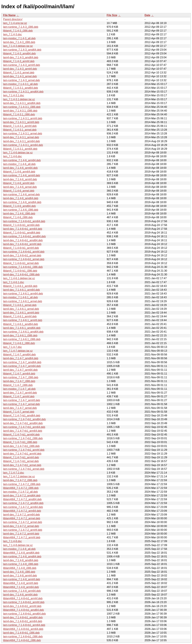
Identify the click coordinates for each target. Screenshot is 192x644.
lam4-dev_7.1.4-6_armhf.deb (20, 179)
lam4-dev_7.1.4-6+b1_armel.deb (22, 255)
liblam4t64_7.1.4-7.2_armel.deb (22, 518)
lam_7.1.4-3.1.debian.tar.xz (19, 99)
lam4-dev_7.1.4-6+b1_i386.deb (21, 275)
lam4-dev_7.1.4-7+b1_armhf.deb (22, 454)
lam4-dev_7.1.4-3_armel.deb (20, 76)
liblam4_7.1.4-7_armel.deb (19, 412)
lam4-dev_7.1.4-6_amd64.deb (21, 198)
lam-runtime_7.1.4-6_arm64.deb (22, 160)
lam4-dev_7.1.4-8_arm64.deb (20, 595)
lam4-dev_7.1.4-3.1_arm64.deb (21, 141)
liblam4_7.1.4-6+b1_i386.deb (20, 271)
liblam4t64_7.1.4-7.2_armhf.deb (22, 537)
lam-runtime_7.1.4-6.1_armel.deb (23, 301)
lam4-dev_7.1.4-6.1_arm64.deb (21, 290)
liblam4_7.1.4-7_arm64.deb (19, 374)
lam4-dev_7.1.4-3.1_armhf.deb (21, 122)
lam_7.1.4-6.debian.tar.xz (18, 153)
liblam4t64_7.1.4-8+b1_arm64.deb (23, 629)
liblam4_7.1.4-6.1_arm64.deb (20, 286)
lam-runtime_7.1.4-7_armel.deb (21, 404)
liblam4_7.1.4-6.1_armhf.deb (20, 316)
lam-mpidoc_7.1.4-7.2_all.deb (20, 492)
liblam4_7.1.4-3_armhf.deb (19, 61)
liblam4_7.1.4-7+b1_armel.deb (21, 461)
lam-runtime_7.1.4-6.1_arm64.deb (23, 294)
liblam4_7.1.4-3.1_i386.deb (19, 114)
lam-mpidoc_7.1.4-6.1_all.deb (20, 297)
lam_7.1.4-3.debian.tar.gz (18, 46)
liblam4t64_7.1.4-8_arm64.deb (21, 587)
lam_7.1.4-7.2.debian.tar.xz (19, 476)
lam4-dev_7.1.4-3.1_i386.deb (20, 111)
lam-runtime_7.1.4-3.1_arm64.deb (23, 145)
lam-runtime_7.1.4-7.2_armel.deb (23, 522)
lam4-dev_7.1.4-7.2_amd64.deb (22, 496)
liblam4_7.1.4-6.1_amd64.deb (21, 324)
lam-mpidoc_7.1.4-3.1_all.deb (20, 84)
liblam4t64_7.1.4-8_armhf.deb (21, 583)
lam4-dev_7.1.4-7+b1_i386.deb (21, 446)
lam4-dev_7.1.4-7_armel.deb (20, 408)
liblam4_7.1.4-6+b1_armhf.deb (21, 248)
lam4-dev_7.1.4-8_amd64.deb (21, 560)
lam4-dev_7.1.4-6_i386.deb (19, 214)
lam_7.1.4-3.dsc (12, 34)
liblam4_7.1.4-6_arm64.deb (19, 172)
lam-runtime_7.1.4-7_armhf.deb (22, 400)
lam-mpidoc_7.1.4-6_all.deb (19, 164)
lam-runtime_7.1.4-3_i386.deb (21, 27)
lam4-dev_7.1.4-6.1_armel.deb (21, 309)
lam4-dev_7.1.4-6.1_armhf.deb (21, 313)
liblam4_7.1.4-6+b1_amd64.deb (22, 233)
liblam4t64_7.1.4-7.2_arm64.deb (22, 511)
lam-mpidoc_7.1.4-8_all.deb (19, 549)
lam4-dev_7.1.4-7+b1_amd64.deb (23, 423)
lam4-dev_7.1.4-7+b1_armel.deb (22, 465)
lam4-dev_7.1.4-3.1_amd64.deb (22, 103)
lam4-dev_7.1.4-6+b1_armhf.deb (22, 244)
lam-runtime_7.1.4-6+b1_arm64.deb (24, 221)
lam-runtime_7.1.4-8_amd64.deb (22, 556)
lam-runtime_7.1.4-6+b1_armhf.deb (24, 252)
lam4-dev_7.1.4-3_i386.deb (19, 42)
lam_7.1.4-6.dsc (12, 156)
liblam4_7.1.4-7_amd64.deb (19, 355)
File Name (9, 15)
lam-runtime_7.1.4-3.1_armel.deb (23, 134)
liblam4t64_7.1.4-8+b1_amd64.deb (24, 610)
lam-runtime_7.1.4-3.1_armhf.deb (23, 118)
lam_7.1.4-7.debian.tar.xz (18, 351)
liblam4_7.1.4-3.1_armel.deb (20, 130)
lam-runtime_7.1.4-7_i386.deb (21, 377)
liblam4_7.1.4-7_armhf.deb (19, 396)
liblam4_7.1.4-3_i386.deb (18, 31)
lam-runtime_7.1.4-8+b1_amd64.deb (24, 614)
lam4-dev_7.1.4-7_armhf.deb (20, 393)
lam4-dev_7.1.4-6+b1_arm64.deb (23, 229)
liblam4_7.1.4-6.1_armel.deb (20, 305)
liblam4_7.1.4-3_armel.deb (19, 73)
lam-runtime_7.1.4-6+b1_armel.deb (24, 259)
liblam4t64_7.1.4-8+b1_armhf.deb (23, 598)
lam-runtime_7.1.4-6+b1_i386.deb (23, 267)
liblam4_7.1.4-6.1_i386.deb (19, 343)
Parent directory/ (13, 19)
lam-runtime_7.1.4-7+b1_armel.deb (24, 469)
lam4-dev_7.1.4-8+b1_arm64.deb (23, 621)
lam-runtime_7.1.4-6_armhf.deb (22, 175)
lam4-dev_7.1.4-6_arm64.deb (20, 168)
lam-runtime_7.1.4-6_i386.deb (21, 210)
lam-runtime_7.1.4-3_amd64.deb (22, 50)
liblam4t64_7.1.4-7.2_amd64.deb (22, 499)
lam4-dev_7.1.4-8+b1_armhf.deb (22, 606)
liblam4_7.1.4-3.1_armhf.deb (20, 126)
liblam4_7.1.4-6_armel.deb (19, 191)
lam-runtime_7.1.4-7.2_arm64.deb (23, 507)
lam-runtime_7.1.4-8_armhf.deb (22, 579)
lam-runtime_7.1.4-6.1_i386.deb (22, 339)
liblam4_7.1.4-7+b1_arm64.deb (21, 435)
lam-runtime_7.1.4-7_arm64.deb (22, 366)
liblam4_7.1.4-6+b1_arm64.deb (21, 225)
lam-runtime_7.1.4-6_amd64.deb (22, 202)
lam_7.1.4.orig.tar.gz (15, 23)
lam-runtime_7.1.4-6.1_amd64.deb (23, 332)
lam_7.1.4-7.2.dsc (14, 473)
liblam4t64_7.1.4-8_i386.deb (20, 568)
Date (147, 15)
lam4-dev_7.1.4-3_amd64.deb (21, 57)
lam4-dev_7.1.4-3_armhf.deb (20, 69)
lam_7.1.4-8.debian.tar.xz (18, 545)
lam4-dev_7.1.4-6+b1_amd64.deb (23, 240)
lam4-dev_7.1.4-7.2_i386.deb (20, 480)
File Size (112, 15)
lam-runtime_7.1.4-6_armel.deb (21, 194)
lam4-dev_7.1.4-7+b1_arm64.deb (23, 431)
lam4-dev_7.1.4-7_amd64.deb (21, 358)
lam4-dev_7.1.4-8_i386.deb (19, 572)
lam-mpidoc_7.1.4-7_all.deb (19, 389)
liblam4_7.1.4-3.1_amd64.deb (21, 88)
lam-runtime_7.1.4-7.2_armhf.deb (23, 530)
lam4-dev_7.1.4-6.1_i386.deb (20, 335)
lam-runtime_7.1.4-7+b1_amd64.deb (24, 419)
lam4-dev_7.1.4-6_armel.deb (20, 187)
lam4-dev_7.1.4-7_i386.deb (19, 381)
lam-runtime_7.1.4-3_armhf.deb (22, 65)
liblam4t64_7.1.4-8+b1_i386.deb (22, 640)
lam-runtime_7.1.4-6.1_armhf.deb (23, 320)
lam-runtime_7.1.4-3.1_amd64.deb (23, 92)
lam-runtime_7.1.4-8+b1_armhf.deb (24, 602)
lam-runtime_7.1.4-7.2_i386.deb (22, 484)
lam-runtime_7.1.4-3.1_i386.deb (22, 107)
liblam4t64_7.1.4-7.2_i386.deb (21, 488)
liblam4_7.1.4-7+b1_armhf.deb (21, 457)
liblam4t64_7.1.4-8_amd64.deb (21, 553)
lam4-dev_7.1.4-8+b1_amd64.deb (23, 617)
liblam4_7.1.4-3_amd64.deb (19, 53)
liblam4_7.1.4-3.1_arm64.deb (20, 149)
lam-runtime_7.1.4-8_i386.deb (21, 564)
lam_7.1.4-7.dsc (12, 347)
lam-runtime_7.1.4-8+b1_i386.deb (23, 637)
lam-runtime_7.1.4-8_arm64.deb (22, 591)
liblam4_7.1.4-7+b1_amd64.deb (22, 416)
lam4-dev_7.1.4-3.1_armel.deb (21, 137)
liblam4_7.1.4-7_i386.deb (18, 385)
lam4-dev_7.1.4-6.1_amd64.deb (22, 328)
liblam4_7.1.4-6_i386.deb (18, 217)
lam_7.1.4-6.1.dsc (14, 282)
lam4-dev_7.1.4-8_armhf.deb (20, 576)
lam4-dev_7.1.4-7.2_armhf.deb (21, 534)
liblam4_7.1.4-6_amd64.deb (19, 206)
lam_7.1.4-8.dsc (12, 541)
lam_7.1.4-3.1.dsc (14, 95)
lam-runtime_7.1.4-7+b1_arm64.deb (24, 427)
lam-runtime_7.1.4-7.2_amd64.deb (23, 503)
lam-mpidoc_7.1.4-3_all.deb (19, 38)
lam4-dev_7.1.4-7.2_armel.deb (21, 526)
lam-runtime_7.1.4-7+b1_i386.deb (23, 438)
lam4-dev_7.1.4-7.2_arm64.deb (21, 515)
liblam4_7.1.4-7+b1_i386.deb (20, 442)
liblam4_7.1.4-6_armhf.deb (19, 183)
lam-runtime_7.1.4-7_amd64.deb (22, 362)
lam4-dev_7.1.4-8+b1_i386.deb (21, 633)
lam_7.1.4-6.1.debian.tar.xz (19, 278)
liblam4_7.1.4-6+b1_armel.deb (21, 263)
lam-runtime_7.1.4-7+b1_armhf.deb (24, 450)
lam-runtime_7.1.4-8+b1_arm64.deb (24, 625)
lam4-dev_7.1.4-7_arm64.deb (20, 370)
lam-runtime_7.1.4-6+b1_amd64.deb (24, 236)
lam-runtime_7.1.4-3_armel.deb (21, 80)
